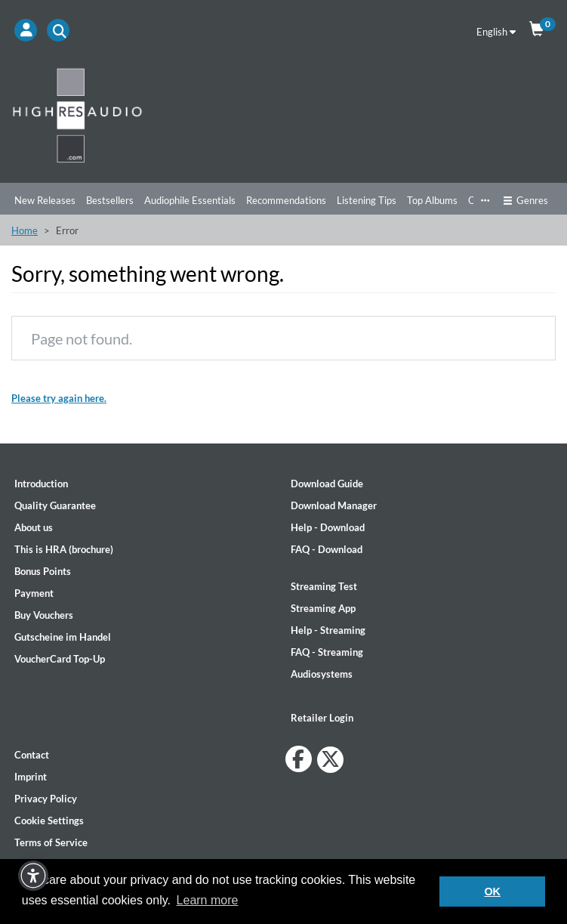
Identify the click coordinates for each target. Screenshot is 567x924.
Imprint (31, 777)
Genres (525, 200)
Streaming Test (324, 586)
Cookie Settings (49, 820)
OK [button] (492, 892)
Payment (34, 593)
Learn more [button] (208, 900)
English (496, 32)
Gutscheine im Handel (63, 637)
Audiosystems (322, 674)
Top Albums (432, 200)
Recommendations (286, 200)
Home (25, 230)
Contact (32, 755)
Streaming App (323, 608)
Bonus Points (43, 571)
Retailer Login (322, 718)
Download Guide (327, 484)
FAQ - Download (327, 549)
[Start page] (283, 115)
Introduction (41, 484)
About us (34, 527)
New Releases (45, 200)
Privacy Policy (46, 799)
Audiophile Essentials (190, 200)
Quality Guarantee (55, 505)
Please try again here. (59, 398)
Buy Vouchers (44, 615)
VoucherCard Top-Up (60, 659)
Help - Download (328, 527)
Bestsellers (110, 200)
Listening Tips (367, 200)
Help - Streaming (328, 630)
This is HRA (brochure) (64, 549)
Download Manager (334, 505)
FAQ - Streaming (327, 652)
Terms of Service (51, 842)
